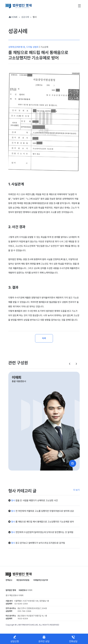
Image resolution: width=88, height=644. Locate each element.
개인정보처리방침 (23, 580)
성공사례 (25, 17)
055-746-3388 (24, 611)
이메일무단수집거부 (41, 580)
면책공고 (9, 580)
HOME (13, 17)
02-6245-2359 (21, 604)
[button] (70, 364)
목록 (44, 338)
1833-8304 (23, 619)
